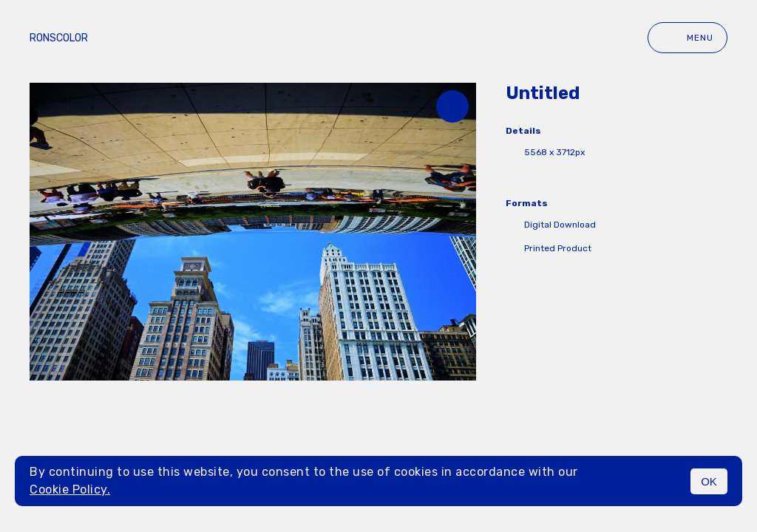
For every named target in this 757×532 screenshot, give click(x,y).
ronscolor (59, 38)
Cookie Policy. (70, 490)
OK (709, 481)
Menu (688, 38)
